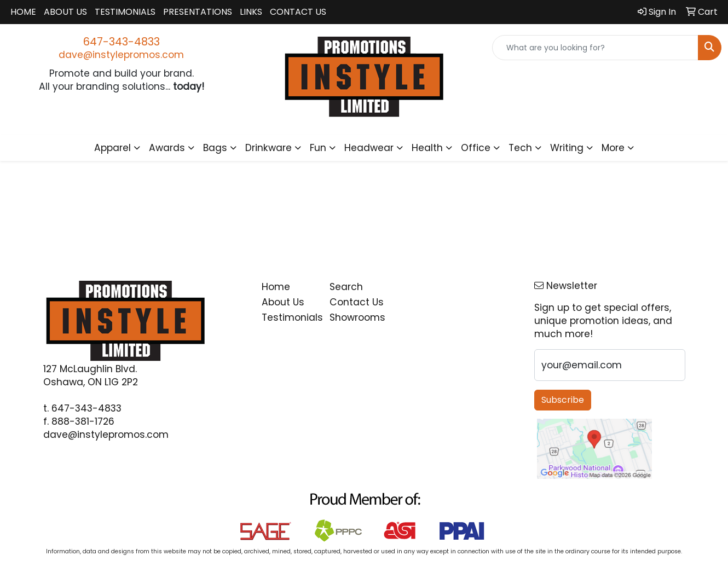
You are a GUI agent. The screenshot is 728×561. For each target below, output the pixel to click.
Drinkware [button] (268, 148)
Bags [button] (215, 148)
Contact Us (298, 12)
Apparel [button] (112, 148)
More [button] (613, 148)
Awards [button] (167, 148)
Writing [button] (567, 148)
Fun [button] (318, 148)
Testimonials (125, 12)
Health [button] (427, 148)
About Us (65, 12)
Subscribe (563, 400)
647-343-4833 (122, 42)
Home (23, 12)
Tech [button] (520, 148)
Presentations (198, 12)
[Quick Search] (595, 48)
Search (346, 287)
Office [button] (476, 148)
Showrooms (357, 317)
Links (251, 12)
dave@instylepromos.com (121, 55)
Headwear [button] (369, 148)
